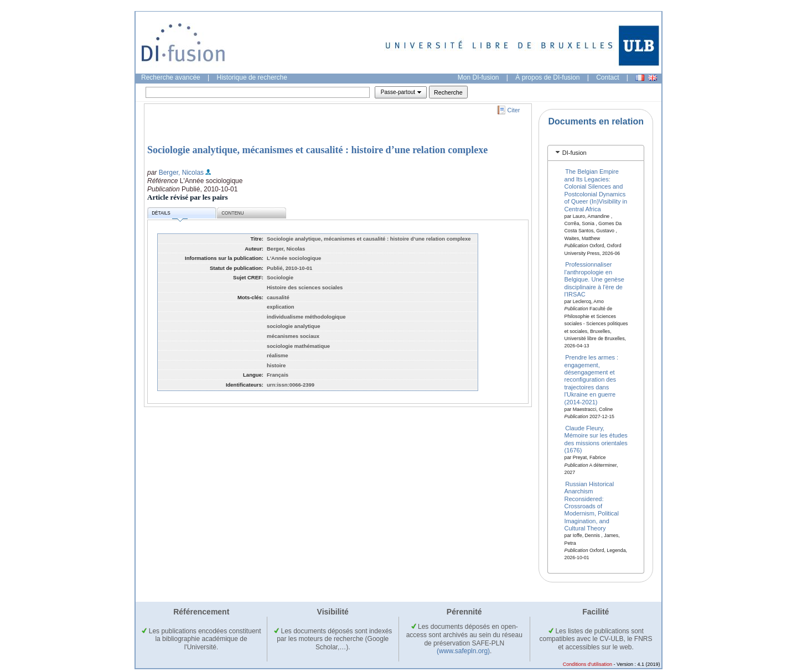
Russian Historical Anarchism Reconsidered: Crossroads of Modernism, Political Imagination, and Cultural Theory (592, 506)
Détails (169, 215)
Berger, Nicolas (181, 173)
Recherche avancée (171, 77)
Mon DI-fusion (478, 77)
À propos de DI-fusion (547, 77)
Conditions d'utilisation (588, 664)
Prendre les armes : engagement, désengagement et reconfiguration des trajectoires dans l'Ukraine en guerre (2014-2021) (592, 379)
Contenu (232, 213)
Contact (607, 77)
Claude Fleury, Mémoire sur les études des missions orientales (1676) (596, 439)
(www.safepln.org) (463, 651)
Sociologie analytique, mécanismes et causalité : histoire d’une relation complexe (317, 150)
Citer (514, 110)
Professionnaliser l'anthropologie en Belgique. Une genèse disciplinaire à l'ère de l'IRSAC (594, 279)
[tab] (596, 153)
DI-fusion (575, 153)
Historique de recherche (252, 77)
